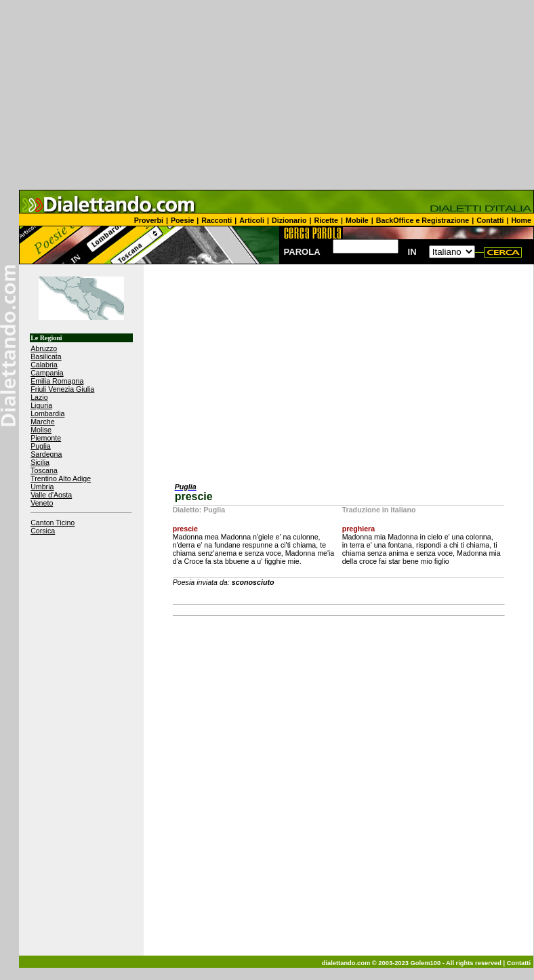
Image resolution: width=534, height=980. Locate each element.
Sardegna (46, 454)
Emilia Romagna (57, 381)
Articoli (252, 220)
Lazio (39, 397)
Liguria (41, 405)
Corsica (43, 531)
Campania (47, 373)
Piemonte (46, 438)
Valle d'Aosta (51, 495)
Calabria (44, 365)
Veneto (42, 503)
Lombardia (47, 413)
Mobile (357, 220)
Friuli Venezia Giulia (62, 389)
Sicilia (40, 462)
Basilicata (46, 356)
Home (521, 220)
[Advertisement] (267, 95)
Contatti (490, 220)
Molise (41, 430)
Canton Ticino (53, 523)
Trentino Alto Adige (61, 478)
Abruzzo (44, 348)
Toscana (44, 470)
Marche (43, 422)
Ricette (327, 220)
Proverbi (149, 220)
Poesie (182, 220)
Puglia (41, 446)
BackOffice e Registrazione (423, 220)
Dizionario (289, 220)
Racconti (217, 220)
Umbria (42, 487)
